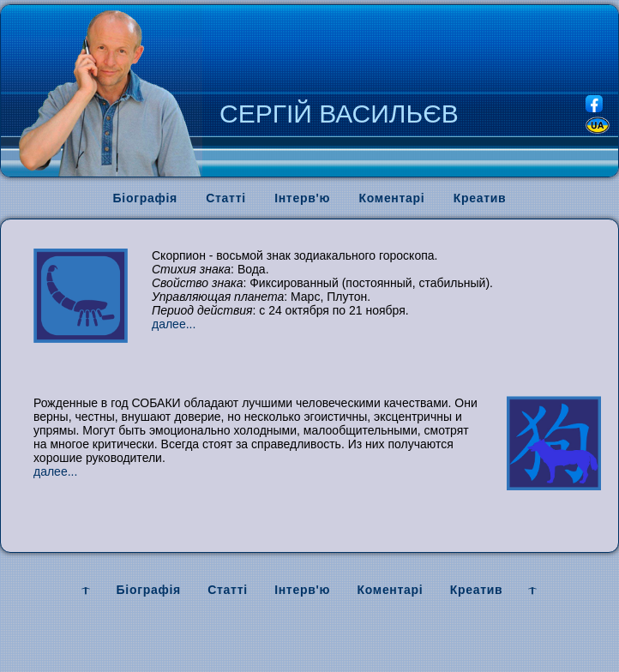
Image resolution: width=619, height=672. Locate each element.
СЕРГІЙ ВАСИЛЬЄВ (339, 114)
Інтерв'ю (302, 198)
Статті (226, 198)
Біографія (145, 198)
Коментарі (392, 198)
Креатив (480, 198)
